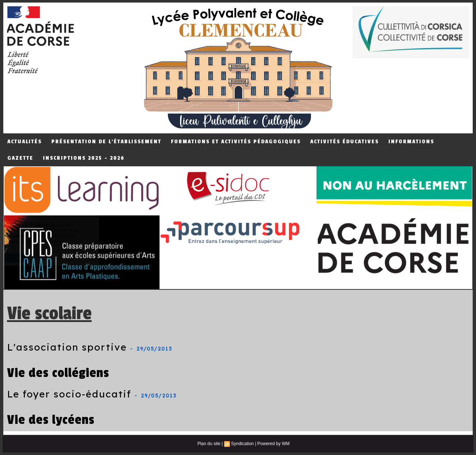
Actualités (25, 142)
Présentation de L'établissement (106, 142)
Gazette (20, 158)
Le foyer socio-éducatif (69, 394)
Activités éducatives (345, 142)
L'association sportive (67, 347)
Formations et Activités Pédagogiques (236, 142)
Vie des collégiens (58, 373)
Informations (411, 142)
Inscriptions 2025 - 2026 (84, 158)
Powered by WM (274, 444)
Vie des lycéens (51, 420)
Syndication (242, 444)
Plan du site (209, 444)
